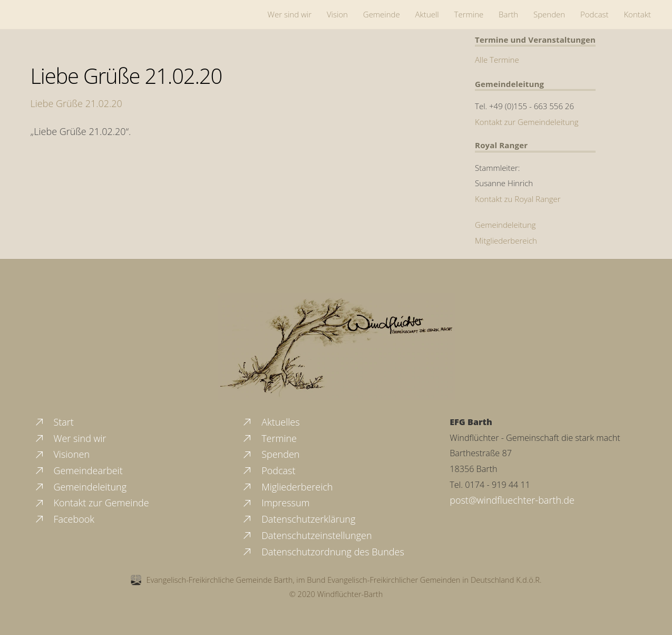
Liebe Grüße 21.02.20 (126, 76)
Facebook (64, 519)
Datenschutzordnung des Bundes (323, 552)
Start (54, 422)
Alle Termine (497, 60)
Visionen (62, 454)
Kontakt (637, 14)
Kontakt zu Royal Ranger (518, 199)
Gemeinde (382, 14)
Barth (508, 14)
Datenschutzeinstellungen (306, 535)
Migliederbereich (287, 487)
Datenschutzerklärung (298, 519)
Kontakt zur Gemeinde (91, 503)
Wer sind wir (290, 14)
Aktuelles (270, 422)
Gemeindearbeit (78, 470)
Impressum (275, 503)
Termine (469, 14)
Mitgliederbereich (506, 240)
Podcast (595, 14)
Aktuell (427, 14)
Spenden (549, 14)
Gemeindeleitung (505, 225)
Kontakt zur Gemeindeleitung (527, 122)
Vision (337, 14)
